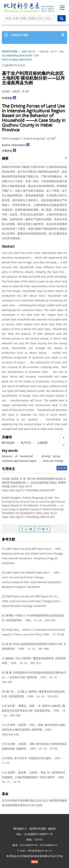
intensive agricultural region (19, 461)
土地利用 (42, 443)
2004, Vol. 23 (29, 52)
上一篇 (27, 529)
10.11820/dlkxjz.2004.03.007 (17, 56)
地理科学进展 (10, 52)
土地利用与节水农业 (13, 65)
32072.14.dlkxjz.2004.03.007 (17, 60)
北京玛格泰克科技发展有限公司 (35, 856)
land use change (53, 461)
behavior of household (17, 456)
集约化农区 (8, 443)
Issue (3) (44, 52)
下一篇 (43, 529)
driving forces (51, 456)
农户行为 (26, 443)
